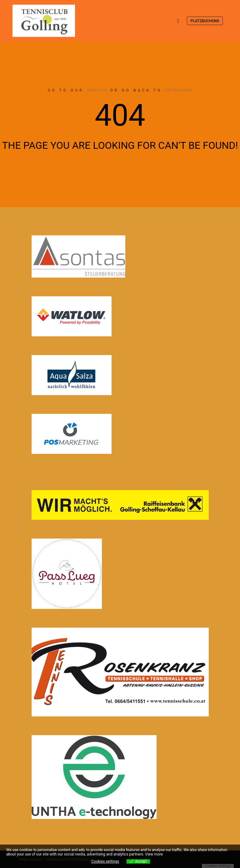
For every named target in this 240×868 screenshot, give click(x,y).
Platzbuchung (205, 21)
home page (97, 90)
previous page (178, 90)
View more (154, 854)
